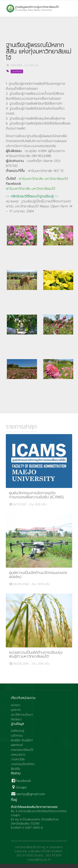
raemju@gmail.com (28, 794)
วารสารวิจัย (18, 759)
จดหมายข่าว (18, 755)
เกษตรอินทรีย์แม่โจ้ (22, 750)
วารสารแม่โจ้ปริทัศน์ (23, 764)
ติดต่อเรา (16, 720)
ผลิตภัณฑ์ (17, 745)
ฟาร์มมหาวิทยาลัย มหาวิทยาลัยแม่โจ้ (43, 179)
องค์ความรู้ (17, 731)
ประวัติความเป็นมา (22, 715)
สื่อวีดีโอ (15, 769)
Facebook (21, 781)
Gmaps (19, 788)
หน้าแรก (16, 705)
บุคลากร (16, 710)
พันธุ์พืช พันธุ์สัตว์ (22, 740)
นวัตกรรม (17, 736)
